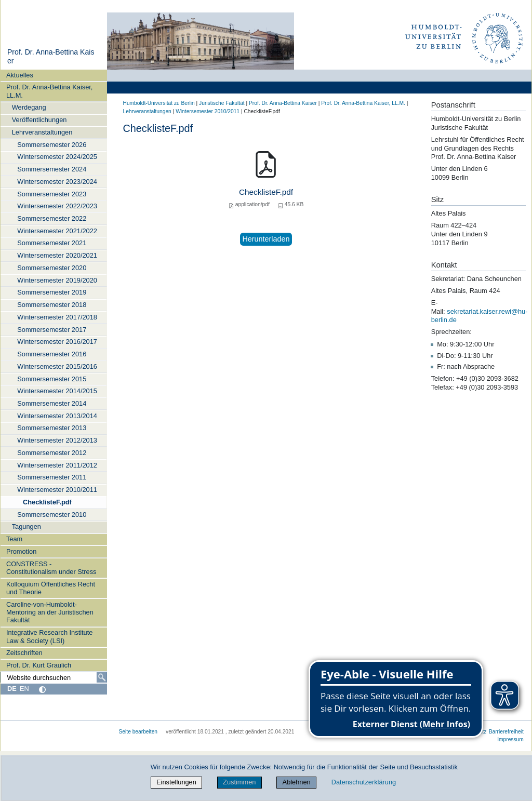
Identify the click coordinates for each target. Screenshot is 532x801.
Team (14, 539)
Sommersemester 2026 (52, 145)
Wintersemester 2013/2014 (57, 416)
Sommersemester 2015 (52, 379)
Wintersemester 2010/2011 (57, 490)
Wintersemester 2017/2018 (57, 317)
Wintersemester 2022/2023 (57, 206)
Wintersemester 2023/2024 (57, 182)
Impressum (510, 739)
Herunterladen (266, 239)
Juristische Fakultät (222, 103)
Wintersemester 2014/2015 (57, 391)
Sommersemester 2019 (52, 292)
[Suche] (102, 677)
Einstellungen (176, 782)
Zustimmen (239, 782)
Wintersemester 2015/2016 (57, 366)
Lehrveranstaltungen (42, 132)
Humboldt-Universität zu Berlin (159, 103)
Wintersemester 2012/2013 (57, 440)
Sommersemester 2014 (52, 403)
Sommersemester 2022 (52, 218)
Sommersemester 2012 (52, 453)
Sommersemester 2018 (52, 305)
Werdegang (29, 107)
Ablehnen (297, 782)
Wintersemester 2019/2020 (57, 280)
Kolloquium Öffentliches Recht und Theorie (51, 588)
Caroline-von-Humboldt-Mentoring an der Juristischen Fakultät (50, 612)
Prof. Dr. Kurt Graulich (39, 665)
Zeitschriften (24, 653)
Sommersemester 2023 (52, 194)
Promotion (21, 551)
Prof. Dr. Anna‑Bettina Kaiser (283, 103)
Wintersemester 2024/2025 (57, 157)
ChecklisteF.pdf (47, 502)
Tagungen (26, 526)
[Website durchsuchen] (54, 677)
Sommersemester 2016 (52, 354)
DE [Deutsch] (12, 689)
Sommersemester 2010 (52, 515)
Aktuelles (20, 75)
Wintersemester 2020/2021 (57, 255)
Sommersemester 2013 (52, 428)
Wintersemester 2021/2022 (57, 231)
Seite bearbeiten (138, 732)
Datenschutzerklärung (364, 782)
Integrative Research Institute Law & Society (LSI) (49, 636)
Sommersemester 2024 (52, 169)
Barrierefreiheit (506, 732)
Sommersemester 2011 (52, 477)
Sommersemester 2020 (52, 268)
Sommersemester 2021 (52, 243)
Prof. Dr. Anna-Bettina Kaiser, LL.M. (49, 91)
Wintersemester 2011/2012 (57, 465)
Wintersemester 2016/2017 (57, 342)
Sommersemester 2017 (52, 330)
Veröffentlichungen (39, 120)
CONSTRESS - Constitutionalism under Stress (51, 568)
